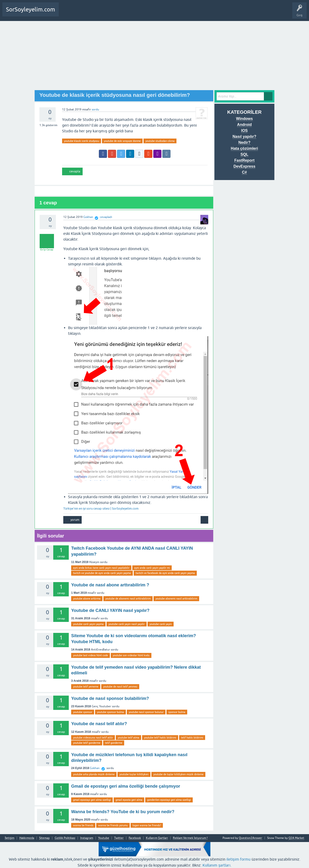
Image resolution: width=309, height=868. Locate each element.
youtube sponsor (83, 712)
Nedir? (244, 142)
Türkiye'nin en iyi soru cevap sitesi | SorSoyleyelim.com (101, 509)
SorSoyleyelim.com (31, 9)
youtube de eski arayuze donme (122, 141)
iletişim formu (238, 859)
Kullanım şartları (216, 865)
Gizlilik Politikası (65, 838)
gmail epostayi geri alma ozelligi (92, 800)
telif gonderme (114, 743)
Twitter (119, 838)
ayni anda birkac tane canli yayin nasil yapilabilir (101, 568)
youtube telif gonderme (87, 743)
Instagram (87, 838)
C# (244, 172)
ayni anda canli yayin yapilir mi (152, 568)
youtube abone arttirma (87, 599)
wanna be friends (83, 825)
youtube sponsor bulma (110, 712)
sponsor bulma (177, 712)
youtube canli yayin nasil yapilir (127, 624)
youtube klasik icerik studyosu (82, 141)
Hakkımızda (27, 838)
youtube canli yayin (161, 624)
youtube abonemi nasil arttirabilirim (176, 599)
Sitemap (44, 838)
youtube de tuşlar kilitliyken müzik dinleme (178, 774)
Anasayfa (68, 13)
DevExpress (245, 166)
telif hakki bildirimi (192, 738)
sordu (95, 109)
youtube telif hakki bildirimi (160, 738)
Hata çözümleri (245, 148)
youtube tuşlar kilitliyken (134, 774)
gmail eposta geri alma (129, 800)
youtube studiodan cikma (160, 141)
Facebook (135, 838)
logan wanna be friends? (147, 825)
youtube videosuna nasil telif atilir (93, 738)
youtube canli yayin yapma (88, 624)
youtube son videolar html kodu (131, 655)
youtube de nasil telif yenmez (120, 687)
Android (244, 125)
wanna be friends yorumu (113, 825)
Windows (244, 119)
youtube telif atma (128, 738)
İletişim (10, 838)
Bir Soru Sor (86, 13)
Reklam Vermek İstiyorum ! (190, 838)
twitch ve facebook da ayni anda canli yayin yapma (165, 573)
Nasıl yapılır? (245, 137)
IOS (245, 131)
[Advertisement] (154, 57)
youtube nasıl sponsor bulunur (146, 712)
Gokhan (95, 768)
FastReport (244, 160)
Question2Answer (250, 838)
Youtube (104, 838)
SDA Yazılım (118, 13)
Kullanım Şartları (157, 838)
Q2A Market (296, 838)
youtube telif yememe (86, 687)
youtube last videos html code (91, 655)
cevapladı (106, 217)
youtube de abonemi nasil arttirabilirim (128, 599)
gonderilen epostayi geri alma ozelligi (169, 800)
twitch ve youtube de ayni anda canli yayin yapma (102, 573)
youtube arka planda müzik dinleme (94, 774)
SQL (244, 154)
